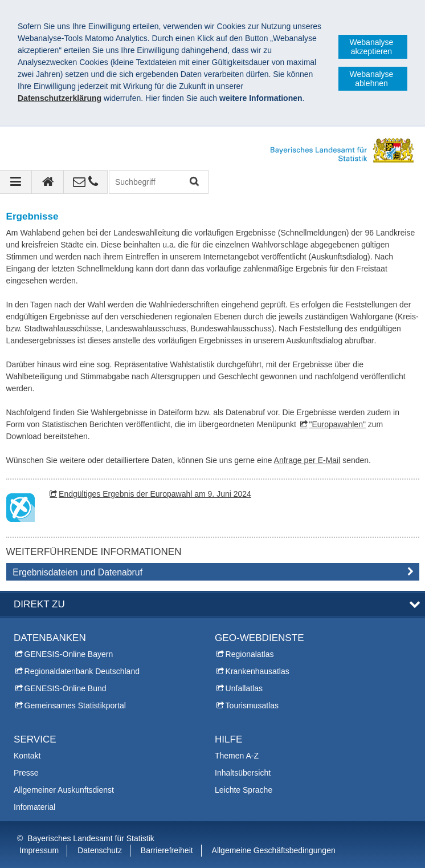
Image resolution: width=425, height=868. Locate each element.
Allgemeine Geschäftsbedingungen (274, 850)
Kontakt (27, 756)
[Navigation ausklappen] (16, 182)
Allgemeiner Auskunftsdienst (64, 790)
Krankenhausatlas (258, 671)
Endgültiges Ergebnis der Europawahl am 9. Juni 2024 (155, 494)
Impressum (39, 850)
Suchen (193, 182)
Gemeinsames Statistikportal (75, 705)
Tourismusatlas (252, 705)
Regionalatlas (250, 654)
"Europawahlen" (337, 424)
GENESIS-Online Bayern (69, 654)
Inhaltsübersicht (243, 773)
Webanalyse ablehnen (372, 79)
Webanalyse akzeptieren (372, 47)
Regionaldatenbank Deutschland (82, 671)
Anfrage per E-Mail (307, 460)
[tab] (213, 574)
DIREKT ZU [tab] (39, 604)
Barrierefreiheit (167, 850)
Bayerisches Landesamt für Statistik (91, 838)
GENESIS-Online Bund (66, 688)
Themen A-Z (237, 756)
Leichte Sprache (244, 790)
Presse (26, 773)
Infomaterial (34, 807)
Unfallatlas (244, 688)
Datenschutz (100, 850)
